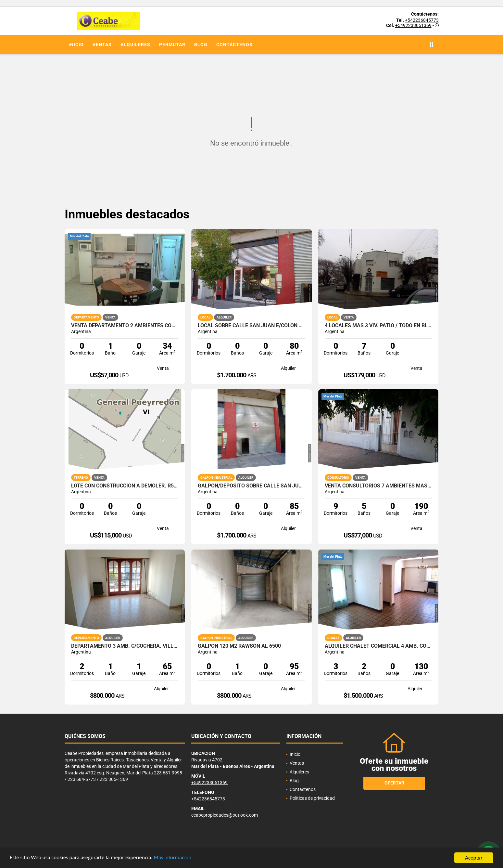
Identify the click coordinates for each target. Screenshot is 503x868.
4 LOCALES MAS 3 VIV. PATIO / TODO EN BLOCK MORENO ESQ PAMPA (378, 326)
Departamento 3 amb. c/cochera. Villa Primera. (125, 646)
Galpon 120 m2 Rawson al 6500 (239, 646)
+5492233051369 (413, 25)
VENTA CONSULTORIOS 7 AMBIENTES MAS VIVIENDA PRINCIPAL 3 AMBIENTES (378, 486)
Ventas (102, 45)
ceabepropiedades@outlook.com (225, 815)
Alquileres (135, 45)
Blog (201, 45)
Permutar (172, 45)
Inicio (76, 45)
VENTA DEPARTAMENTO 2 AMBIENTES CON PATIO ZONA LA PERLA (125, 326)
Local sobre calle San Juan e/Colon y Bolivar (251, 326)
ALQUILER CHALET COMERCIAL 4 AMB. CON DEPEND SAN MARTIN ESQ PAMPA (378, 646)
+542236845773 (422, 20)
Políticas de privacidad (312, 798)
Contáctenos (234, 45)
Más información (173, 858)
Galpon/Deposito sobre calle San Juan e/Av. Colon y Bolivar (251, 486)
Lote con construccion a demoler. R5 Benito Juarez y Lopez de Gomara (125, 486)
